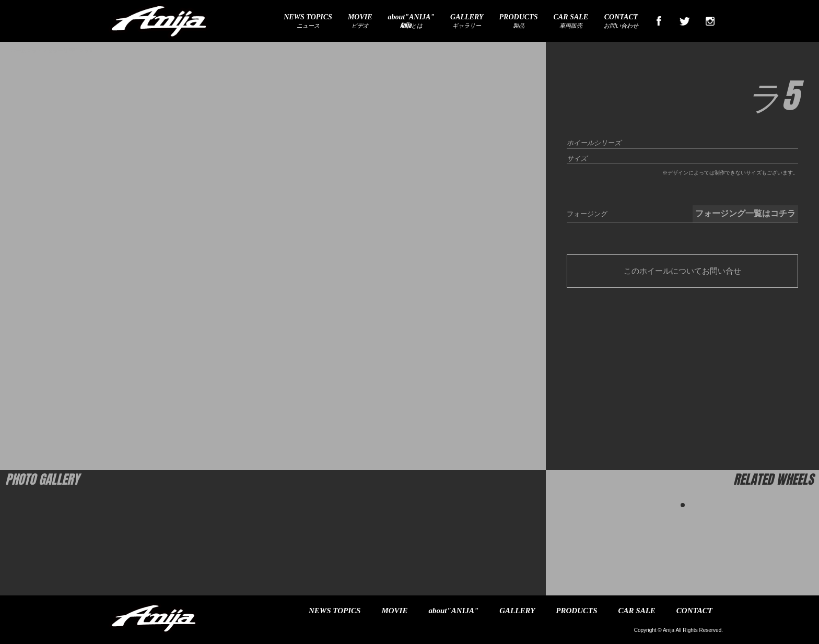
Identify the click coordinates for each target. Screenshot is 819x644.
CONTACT (694, 611)
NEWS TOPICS (335, 611)
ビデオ (360, 21)
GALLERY (517, 611)
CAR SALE (637, 611)
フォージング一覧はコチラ (745, 213)
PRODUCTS (576, 611)
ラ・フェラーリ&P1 (55, 50)
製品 (519, 21)
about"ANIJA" (453, 611)
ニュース (308, 21)
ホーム (18, 50)
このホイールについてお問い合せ (682, 271)
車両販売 (571, 21)
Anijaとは (411, 21)
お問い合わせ (621, 21)
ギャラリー (467, 21)
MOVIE (394, 611)
